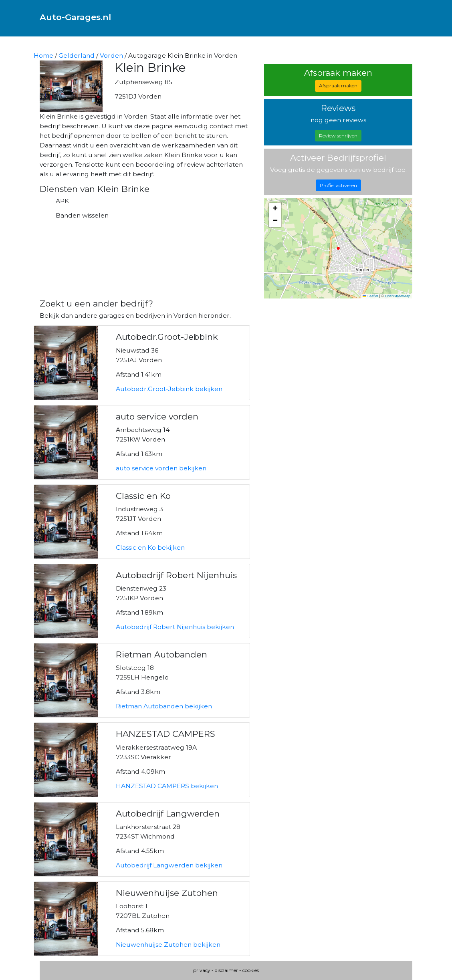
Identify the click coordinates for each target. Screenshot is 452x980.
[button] (275, 209)
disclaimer (226, 970)
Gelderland (77, 55)
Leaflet (370, 296)
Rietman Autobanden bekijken (164, 706)
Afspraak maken (338, 86)
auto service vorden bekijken (161, 468)
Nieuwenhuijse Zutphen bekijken (168, 945)
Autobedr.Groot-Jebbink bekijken (169, 389)
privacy (202, 970)
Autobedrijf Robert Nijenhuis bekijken (175, 627)
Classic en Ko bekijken (150, 547)
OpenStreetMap (398, 296)
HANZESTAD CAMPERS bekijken (167, 786)
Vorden (111, 55)
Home (43, 55)
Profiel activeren (338, 185)
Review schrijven (338, 136)
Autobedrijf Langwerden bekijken (169, 865)
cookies (251, 970)
